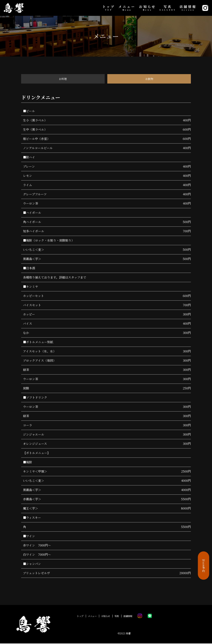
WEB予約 (204, 565)
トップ (109, 8)
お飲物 (149, 79)
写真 (168, 8)
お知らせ (147, 8)
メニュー (127, 8)
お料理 (63, 79)
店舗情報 (188, 8)
